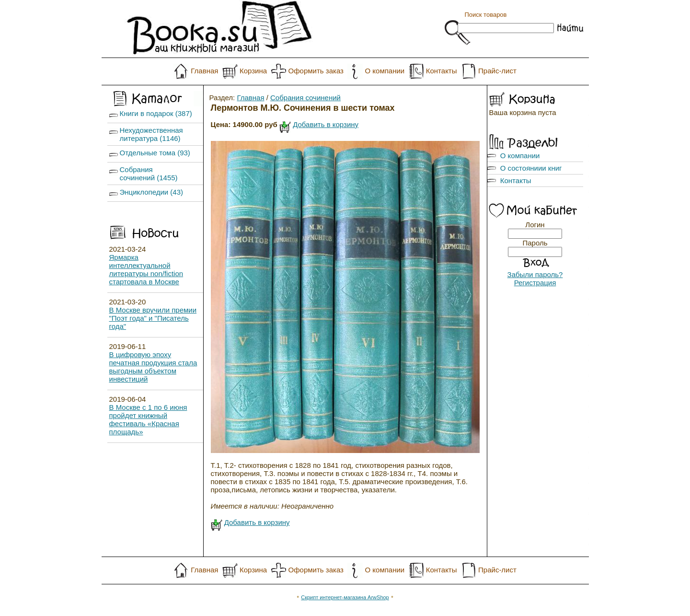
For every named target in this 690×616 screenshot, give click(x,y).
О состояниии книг (531, 168)
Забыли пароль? (535, 274)
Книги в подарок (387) (156, 113)
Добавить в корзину (326, 124)
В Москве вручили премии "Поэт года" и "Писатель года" (153, 318)
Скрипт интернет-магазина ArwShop (345, 597)
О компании (385, 71)
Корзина (253, 71)
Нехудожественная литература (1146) (151, 134)
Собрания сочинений (305, 98)
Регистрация (535, 283)
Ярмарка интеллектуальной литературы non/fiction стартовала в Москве (146, 269)
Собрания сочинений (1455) (149, 174)
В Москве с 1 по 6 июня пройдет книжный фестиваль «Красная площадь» (148, 419)
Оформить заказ (316, 71)
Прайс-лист (497, 71)
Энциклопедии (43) (152, 192)
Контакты (442, 71)
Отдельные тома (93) (155, 153)
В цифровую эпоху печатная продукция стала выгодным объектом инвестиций (153, 367)
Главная (204, 71)
